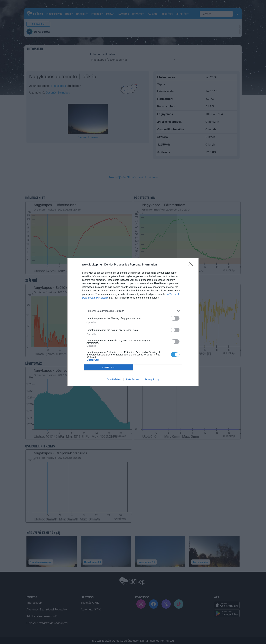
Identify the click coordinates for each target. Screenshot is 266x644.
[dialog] (133, 322)
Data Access (133, 379)
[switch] (175, 318)
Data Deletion (114, 379)
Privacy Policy (152, 379)
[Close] (192, 265)
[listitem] (133, 311)
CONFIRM (108, 367)
